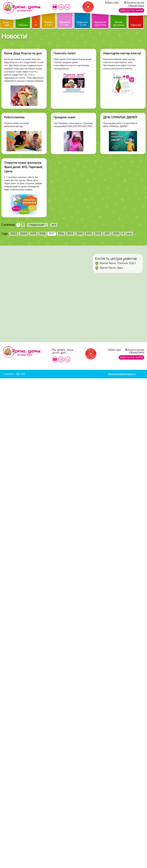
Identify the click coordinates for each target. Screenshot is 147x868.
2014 (80, 234)
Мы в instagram (61, 7)
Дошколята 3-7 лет (65, 24)
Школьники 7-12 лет (82, 24)
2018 (42, 234)
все (54, 225)
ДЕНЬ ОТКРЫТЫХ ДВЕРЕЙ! (120, 118)
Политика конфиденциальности (122, 374)
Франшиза (136, 25)
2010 (116, 234)
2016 (61, 234)
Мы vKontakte (67, 7)
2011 (107, 234)
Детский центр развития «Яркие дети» (22, 8)
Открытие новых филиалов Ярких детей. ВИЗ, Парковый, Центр (24, 167)
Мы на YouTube (55, 7)
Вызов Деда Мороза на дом (23, 54)
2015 (70, 234)
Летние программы (119, 24)
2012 (98, 234)
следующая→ (38, 225)
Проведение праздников (100, 24)
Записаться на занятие (131, 10)
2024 (24, 234)
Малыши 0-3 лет (48, 24)
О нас (36, 24)
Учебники (23, 25)
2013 (89, 234)
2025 (14, 234)
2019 (33, 234)
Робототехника (14, 118)
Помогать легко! (65, 54)
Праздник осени (64, 118)
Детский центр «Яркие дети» (22, 352)
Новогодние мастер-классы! (122, 54)
